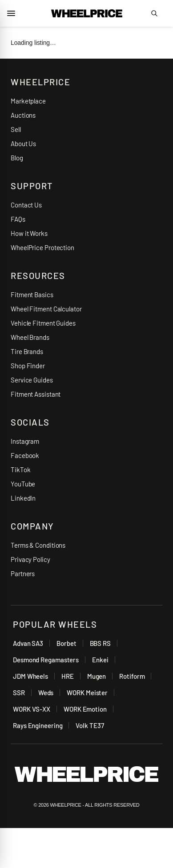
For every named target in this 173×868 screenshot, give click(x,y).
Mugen (97, 676)
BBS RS (100, 643)
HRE (68, 676)
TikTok (20, 470)
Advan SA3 (28, 643)
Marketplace (28, 101)
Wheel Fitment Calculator (46, 309)
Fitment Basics (32, 295)
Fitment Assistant (36, 394)
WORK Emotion (85, 709)
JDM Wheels (30, 676)
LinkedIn (23, 498)
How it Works (29, 233)
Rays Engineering (38, 725)
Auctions (23, 115)
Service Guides (32, 380)
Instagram (25, 441)
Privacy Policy (30, 559)
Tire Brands (27, 351)
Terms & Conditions (38, 545)
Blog (17, 158)
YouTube (23, 484)
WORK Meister (87, 693)
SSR (19, 693)
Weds (46, 693)
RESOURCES (38, 275)
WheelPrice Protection (42, 247)
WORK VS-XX (32, 709)
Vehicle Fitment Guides (43, 323)
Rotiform (132, 676)
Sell (16, 129)
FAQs (18, 219)
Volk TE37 (90, 725)
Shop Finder (28, 366)
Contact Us (26, 205)
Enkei (100, 660)
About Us (23, 143)
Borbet (66, 643)
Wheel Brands (30, 337)
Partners (23, 573)
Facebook (25, 455)
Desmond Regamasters (46, 660)
